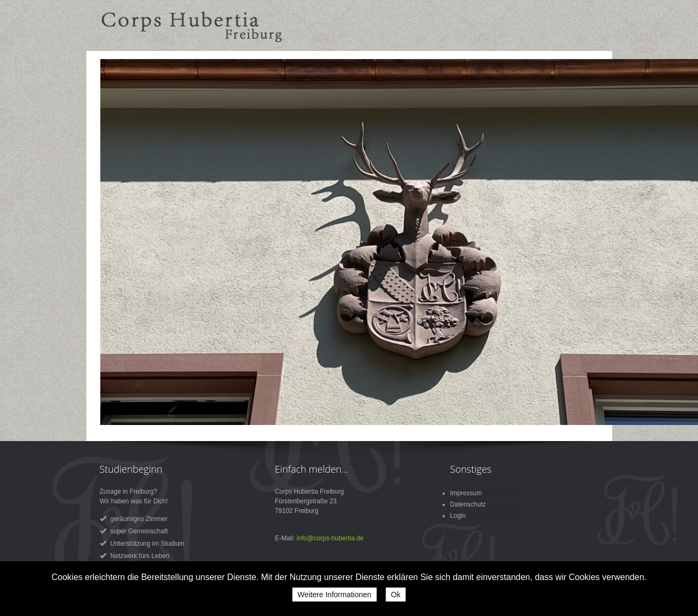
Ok (396, 595)
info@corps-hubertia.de (330, 538)
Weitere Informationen (335, 595)
